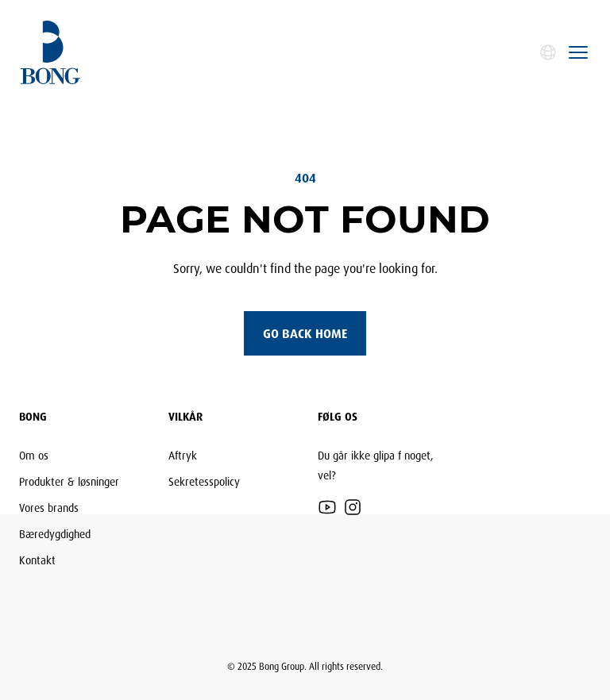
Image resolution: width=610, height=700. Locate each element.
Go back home (305, 333)
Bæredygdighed (55, 534)
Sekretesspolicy (204, 481)
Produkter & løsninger (69, 481)
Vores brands (49, 508)
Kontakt (37, 560)
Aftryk (183, 455)
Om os (34, 455)
